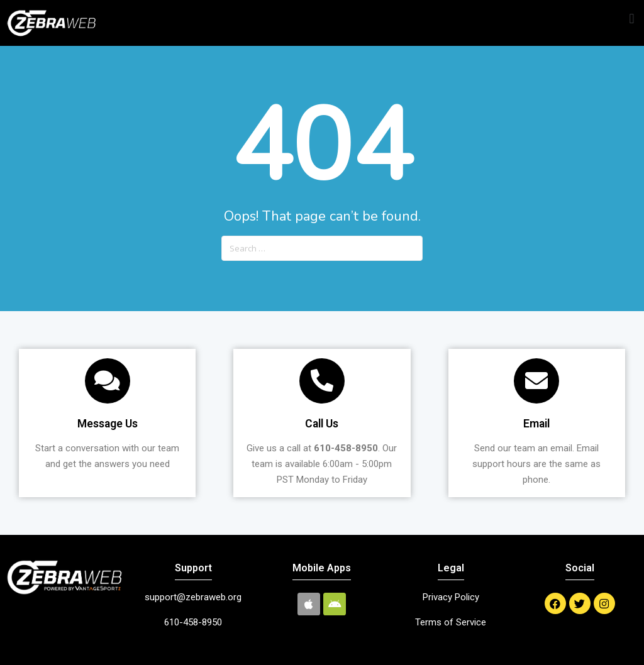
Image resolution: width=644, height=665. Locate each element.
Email (536, 424)
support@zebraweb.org (193, 597)
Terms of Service (451, 622)
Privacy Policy (451, 597)
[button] (632, 19)
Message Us (108, 424)
